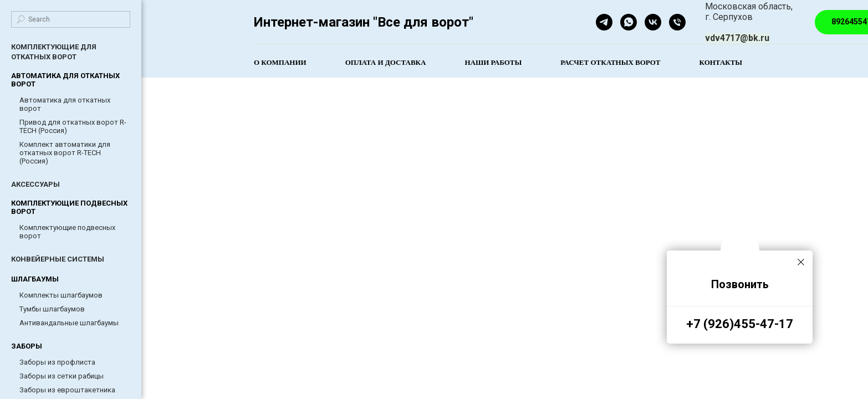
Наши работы (493, 62)
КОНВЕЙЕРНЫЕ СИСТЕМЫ (58, 259)
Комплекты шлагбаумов (61, 295)
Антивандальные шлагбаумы (69, 323)
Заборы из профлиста (57, 362)
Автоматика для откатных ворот (65, 104)
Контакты (721, 62)
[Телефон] (677, 22)
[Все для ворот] (653, 22)
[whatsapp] (629, 22)
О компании (280, 62)
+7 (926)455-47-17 (740, 324)
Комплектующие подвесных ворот (67, 232)
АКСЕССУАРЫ (35, 184)
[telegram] (604, 22)
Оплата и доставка (386, 62)
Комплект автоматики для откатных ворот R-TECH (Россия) (65, 153)
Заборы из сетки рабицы (62, 376)
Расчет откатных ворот (610, 62)
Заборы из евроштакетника (67, 390)
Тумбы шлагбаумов (52, 309)
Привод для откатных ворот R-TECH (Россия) (73, 126)
